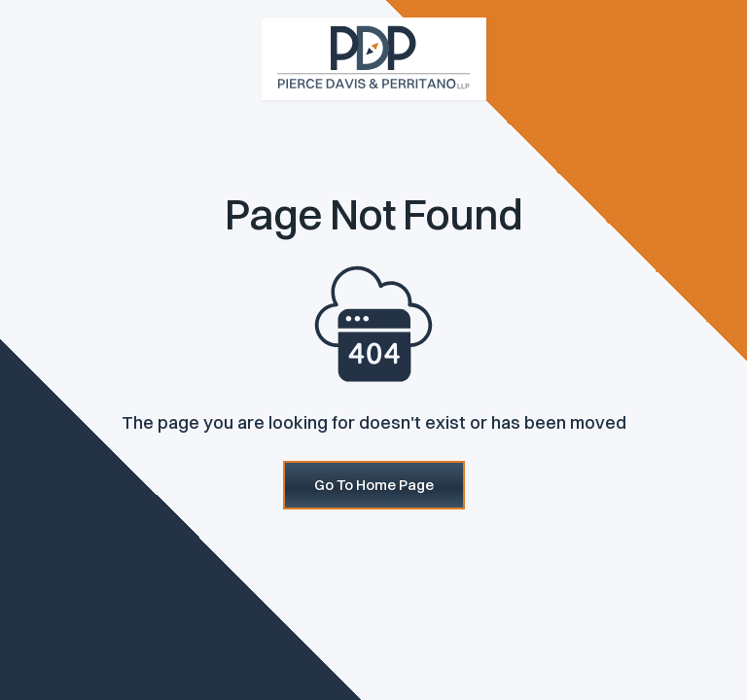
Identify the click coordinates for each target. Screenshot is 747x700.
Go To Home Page (374, 485)
